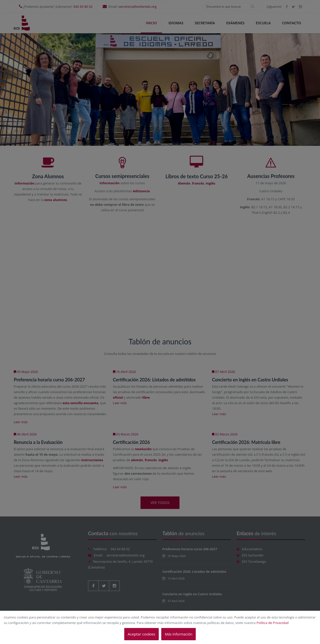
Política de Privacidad (272, 623)
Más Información (178, 634)
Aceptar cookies (141, 634)
